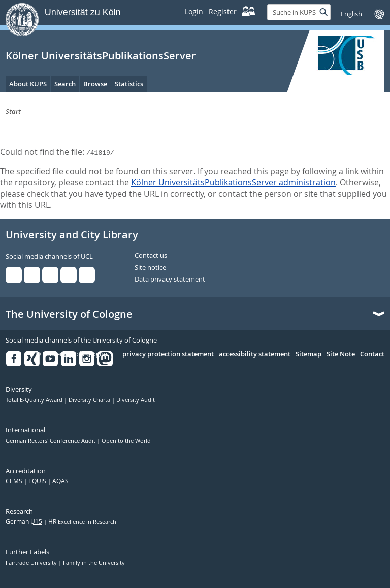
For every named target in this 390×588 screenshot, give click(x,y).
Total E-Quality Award (35, 400)
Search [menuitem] (65, 84)
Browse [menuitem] (95, 84)
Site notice (150, 268)
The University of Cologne (69, 314)
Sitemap (308, 354)
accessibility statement (255, 354)
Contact (372, 354)
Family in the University (94, 563)
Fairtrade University (32, 563)
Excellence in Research (82, 522)
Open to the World (126, 441)
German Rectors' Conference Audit (51, 441)
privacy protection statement (168, 354)
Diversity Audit (136, 400)
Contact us (151, 256)
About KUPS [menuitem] (28, 84)
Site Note (341, 354)
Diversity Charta (90, 400)
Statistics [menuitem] (129, 84)
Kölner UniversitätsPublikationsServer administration (233, 182)
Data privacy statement (170, 280)
